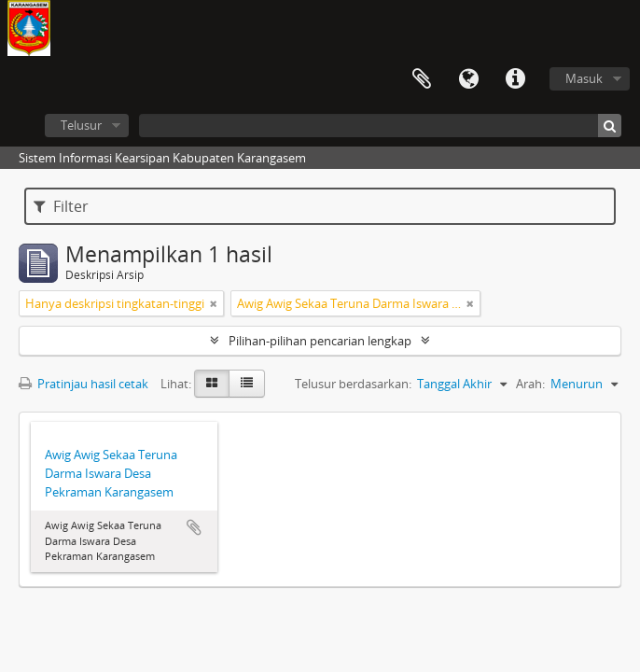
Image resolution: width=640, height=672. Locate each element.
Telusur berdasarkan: (353, 384)
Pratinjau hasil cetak (83, 384)
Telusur (81, 125)
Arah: (530, 384)
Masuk (584, 78)
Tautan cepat (515, 79)
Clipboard (422, 79)
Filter (61, 206)
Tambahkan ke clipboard (194, 527)
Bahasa (468, 79)
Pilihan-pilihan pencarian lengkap (320, 341)
